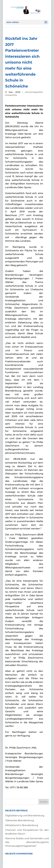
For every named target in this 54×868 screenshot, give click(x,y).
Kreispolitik (11, 95)
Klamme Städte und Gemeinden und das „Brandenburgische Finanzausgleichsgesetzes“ (27, 842)
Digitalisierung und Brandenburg (25, 816)
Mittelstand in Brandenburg (22, 825)
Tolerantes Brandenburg (20, 820)
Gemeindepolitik (34, 92)
